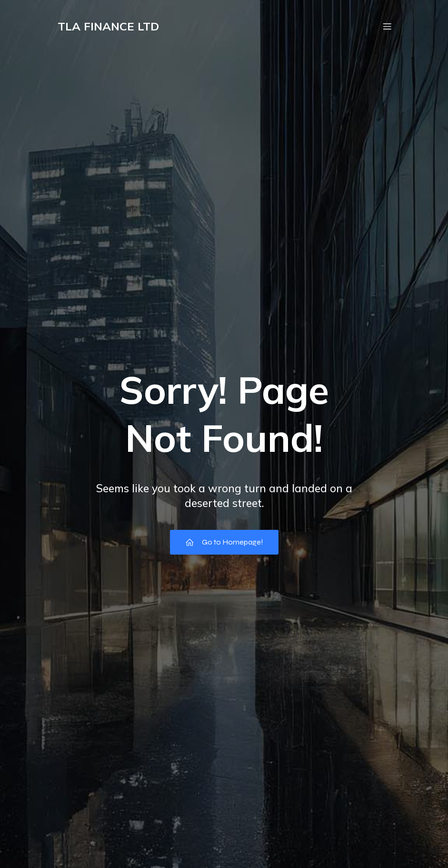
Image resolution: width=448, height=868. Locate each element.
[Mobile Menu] (388, 26)
